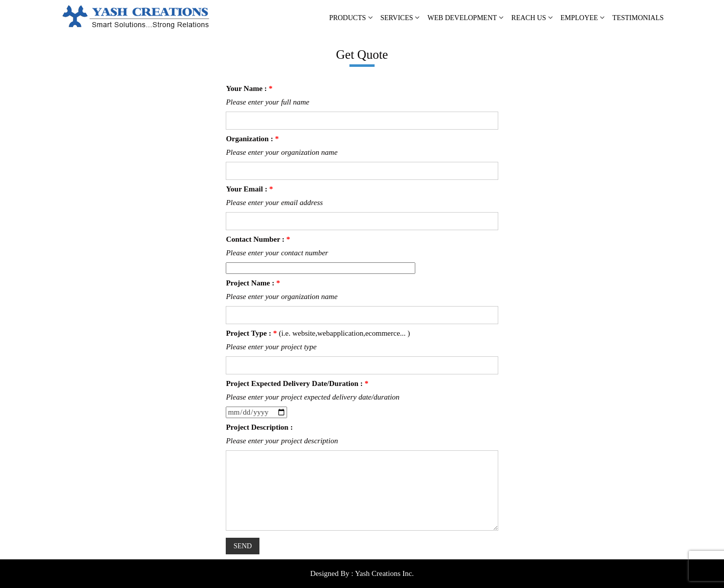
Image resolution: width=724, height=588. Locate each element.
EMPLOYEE (579, 18)
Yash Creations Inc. (384, 573)
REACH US (529, 18)
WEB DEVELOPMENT (462, 18)
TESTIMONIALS (638, 18)
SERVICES (397, 18)
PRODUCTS (348, 18)
